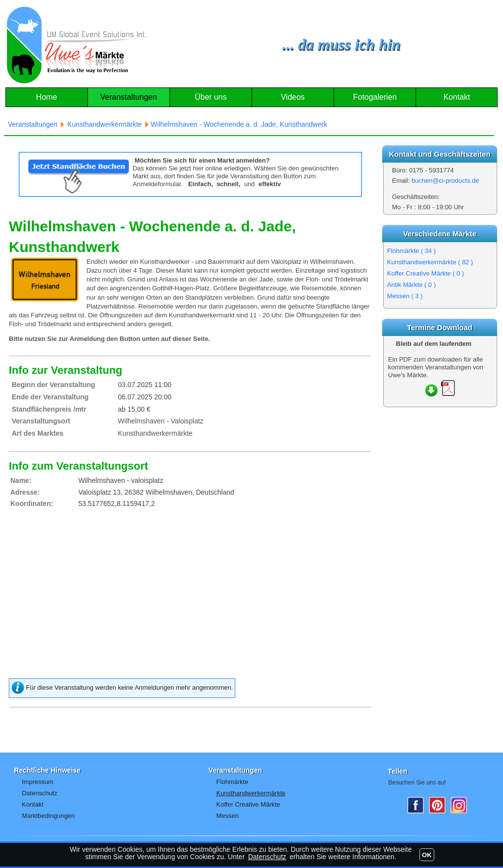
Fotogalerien (375, 97)
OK (427, 855)
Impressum (37, 782)
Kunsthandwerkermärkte (430, 262)
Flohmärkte (411, 251)
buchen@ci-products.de (446, 181)
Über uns (210, 97)
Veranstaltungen (129, 97)
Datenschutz (39, 793)
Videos (293, 97)
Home (46, 97)
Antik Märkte (411, 285)
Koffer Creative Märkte (426, 273)
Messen (405, 296)
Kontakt (457, 97)
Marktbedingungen (48, 816)
